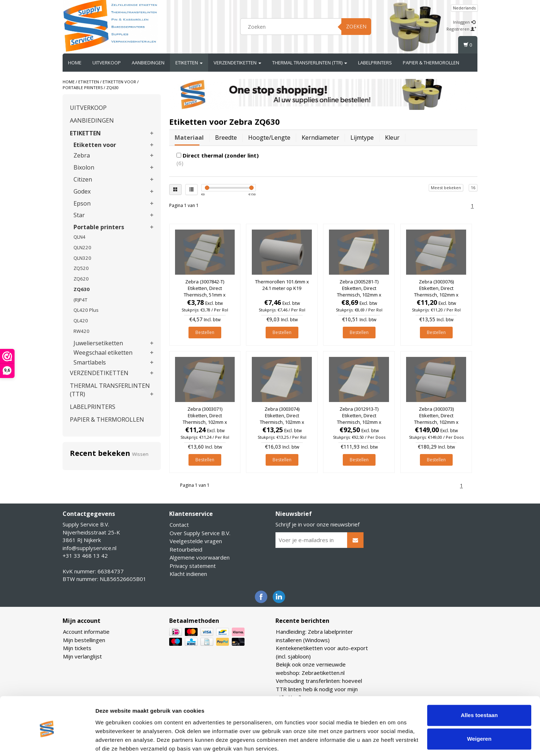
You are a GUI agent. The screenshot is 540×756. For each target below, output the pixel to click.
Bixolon (84, 167)
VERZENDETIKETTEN (237, 63)
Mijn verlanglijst (82, 656)
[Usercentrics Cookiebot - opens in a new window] (47, 742)
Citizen (83, 179)
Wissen (140, 454)
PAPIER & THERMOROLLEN (431, 63)
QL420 (81, 321)
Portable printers (83, 87)
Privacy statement (193, 566)
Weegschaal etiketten (103, 353)
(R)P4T (80, 300)
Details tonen (113, 742)
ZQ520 (81, 268)
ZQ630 (112, 87)
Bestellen (205, 332)
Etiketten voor (119, 82)
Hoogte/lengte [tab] (269, 138)
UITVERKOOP (107, 63)
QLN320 (82, 258)
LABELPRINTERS (375, 63)
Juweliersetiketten (98, 343)
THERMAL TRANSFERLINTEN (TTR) (310, 63)
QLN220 (82, 247)
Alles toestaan (479, 688)
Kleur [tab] (392, 138)
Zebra (82, 155)
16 (473, 188)
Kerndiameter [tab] (320, 138)
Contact (179, 525)
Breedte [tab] (226, 138)
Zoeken (356, 26)
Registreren (461, 29)
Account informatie (86, 632)
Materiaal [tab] (189, 138)
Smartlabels (90, 362)
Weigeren (479, 712)
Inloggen (464, 22)
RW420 (82, 331)
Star (79, 215)
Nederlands (464, 8)
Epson (82, 203)
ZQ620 (81, 279)
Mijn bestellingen (84, 640)
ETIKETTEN (189, 63)
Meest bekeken (446, 188)
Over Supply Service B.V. (200, 533)
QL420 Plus (86, 310)
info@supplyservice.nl (90, 548)
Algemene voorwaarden (200, 557)
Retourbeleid (186, 549)
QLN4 (80, 237)
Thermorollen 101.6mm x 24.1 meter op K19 (282, 285)
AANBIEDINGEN (148, 63)
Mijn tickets (77, 648)
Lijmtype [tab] (362, 138)
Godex (82, 191)
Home (75, 63)
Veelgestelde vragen (196, 541)
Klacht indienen (188, 574)
